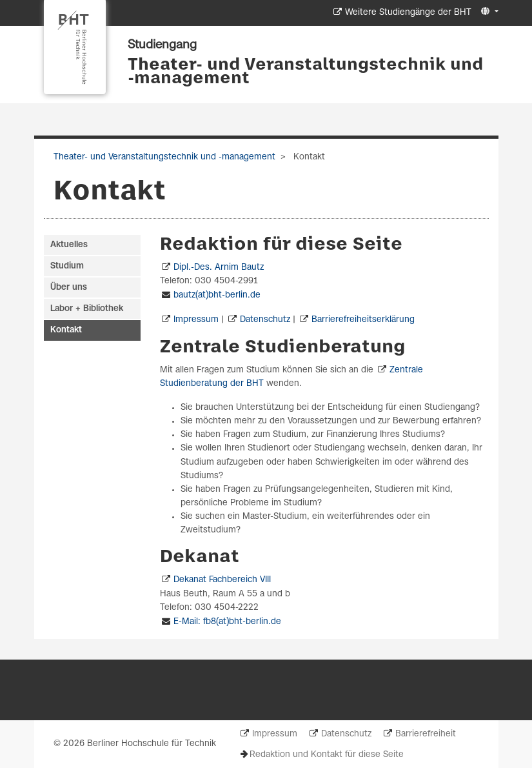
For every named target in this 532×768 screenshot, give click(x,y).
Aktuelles (69, 245)
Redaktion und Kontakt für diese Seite (327, 755)
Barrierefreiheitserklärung (363, 320)
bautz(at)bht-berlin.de (217, 295)
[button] (488, 12)
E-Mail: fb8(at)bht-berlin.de (227, 622)
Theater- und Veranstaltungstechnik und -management (305, 72)
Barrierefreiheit (426, 734)
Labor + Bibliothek (87, 309)
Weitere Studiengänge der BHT (408, 13)
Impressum (196, 320)
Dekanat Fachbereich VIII (222, 580)
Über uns (69, 288)
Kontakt (66, 330)
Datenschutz (265, 320)
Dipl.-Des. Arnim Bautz (219, 268)
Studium (67, 266)
